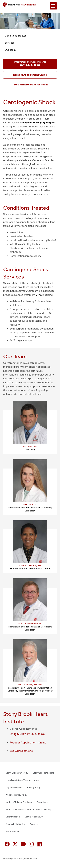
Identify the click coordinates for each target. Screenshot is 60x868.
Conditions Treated (16, 36)
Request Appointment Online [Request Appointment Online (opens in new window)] (28, 743)
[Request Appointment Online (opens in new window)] (30, 75)
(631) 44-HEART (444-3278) (27, 734)
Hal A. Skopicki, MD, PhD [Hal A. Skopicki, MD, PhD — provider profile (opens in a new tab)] (30, 685)
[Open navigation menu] (53, 6)
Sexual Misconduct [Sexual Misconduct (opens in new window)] (34, 817)
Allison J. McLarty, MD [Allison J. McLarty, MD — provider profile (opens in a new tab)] (30, 566)
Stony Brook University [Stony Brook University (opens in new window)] (17, 773)
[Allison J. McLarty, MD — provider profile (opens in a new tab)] (30, 542)
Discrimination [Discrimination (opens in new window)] (13, 817)
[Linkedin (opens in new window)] (39, 844)
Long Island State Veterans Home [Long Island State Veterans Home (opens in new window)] (22, 780)
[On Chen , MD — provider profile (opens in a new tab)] (30, 423)
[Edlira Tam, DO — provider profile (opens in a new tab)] (30, 481)
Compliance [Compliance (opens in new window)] (42, 802)
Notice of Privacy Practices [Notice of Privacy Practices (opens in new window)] (19, 802)
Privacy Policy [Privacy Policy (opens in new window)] (34, 787)
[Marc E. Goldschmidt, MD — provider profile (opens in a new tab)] (30, 600)
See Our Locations (21, 751)
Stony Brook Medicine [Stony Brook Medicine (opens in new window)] (44, 773)
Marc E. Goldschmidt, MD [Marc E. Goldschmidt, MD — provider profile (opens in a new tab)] (30, 624)
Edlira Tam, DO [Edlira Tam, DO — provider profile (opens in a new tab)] (30, 505)
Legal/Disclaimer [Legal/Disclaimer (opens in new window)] (14, 787)
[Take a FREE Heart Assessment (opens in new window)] (30, 85)
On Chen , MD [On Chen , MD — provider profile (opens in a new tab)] (30, 447)
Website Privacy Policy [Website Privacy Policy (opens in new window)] (16, 795)
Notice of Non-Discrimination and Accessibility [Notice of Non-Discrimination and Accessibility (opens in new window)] (29, 810)
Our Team (10, 50)
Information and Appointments (30, 64)
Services (10, 43)
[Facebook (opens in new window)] (7, 844)
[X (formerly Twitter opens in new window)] (15, 844)
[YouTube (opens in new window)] (23, 844)
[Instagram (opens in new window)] (31, 844)
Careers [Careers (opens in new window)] (34, 824)
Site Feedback (12, 832)
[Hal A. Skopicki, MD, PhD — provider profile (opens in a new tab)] (30, 661)
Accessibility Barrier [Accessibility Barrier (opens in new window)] (15, 824)
